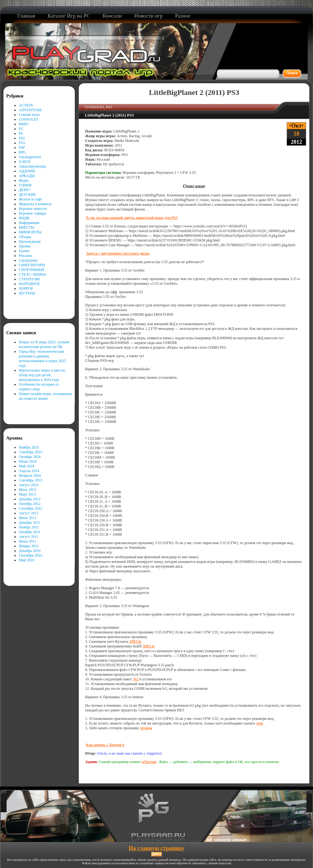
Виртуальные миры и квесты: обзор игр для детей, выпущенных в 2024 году (42, 375)
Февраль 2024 (30, 476)
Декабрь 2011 (30, 522)
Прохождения (30, 242)
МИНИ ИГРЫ (30, 232)
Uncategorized (30, 157)
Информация (29, 223)
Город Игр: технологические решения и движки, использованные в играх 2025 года (42, 359)
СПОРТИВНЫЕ (32, 270)
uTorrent (149, 762)
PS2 (22, 138)
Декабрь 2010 (30, 551)
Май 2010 (26, 560)
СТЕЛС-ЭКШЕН (32, 274)
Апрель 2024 (29, 471)
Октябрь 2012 (30, 504)
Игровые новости (33, 209)
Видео (24, 180)
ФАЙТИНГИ (29, 284)
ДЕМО (24, 190)
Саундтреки (28, 260)
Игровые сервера (32, 213)
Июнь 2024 (28, 461)
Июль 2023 (28, 490)
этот (260, 723)
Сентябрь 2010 (31, 555)
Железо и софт (30, 199)
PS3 (22, 143)
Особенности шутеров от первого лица (39, 387)
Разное (24, 251)
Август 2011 (28, 537)
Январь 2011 (29, 546)
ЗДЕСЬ (135, 642)
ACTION (26, 105)
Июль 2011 (27, 541)
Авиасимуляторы (33, 166)
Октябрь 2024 (30, 457)
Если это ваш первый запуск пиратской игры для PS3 (132, 218)
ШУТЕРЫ (27, 293)
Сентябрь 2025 (31, 452)
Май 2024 (26, 466)
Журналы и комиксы (35, 204)
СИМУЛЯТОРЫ (32, 265)
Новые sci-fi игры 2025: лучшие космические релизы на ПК (44, 344)
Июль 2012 (28, 518)
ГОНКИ (25, 185)
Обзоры (25, 237)
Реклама (25, 256)
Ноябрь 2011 (29, 527)
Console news (29, 115)
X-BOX (25, 162)
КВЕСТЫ (26, 227)
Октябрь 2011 (30, 532)
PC (21, 129)
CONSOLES (28, 119)
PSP (22, 148)
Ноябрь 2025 (29, 447)
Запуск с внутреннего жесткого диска (118, 253)
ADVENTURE (30, 110)
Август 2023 (29, 485)
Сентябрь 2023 (31, 480)
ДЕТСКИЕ (27, 195)
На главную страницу (156, 848)
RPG (22, 152)
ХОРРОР (26, 288)
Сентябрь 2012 (31, 508)
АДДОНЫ (27, 171)
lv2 (136, 679)
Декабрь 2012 (30, 499)
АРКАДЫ (27, 176)
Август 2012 (29, 513)
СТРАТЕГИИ (29, 279)
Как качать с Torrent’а (105, 745)
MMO (23, 124)
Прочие (25, 246)
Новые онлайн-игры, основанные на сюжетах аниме (45, 396)
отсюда (146, 728)
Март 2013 (27, 494)
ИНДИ (24, 218)
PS (21, 133)
